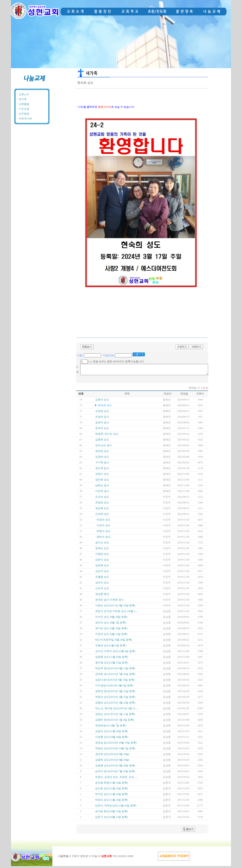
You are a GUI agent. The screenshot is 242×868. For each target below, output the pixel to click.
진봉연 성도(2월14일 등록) (111, 647)
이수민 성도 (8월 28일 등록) (111, 619)
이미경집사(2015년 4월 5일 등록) (114, 687)
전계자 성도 (102, 430)
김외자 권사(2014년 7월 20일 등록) (115, 773)
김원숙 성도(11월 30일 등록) (112, 733)
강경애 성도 (102, 459)
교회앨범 (24, 104)
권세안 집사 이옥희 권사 (109, 602)
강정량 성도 (102, 413)
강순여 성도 (102, 573)
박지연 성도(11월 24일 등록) (111, 796)
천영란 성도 (102, 504)
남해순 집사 (102, 487)
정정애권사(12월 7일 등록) (111, 727)
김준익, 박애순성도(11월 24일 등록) (116, 808)
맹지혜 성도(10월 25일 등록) (112, 665)
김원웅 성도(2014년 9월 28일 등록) (115, 767)
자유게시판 (25, 119)
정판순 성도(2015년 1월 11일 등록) (115, 716)
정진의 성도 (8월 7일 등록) (111, 625)
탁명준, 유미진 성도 (107, 436)
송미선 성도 (102, 545)
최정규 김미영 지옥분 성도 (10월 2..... (117, 613)
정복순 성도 (102, 550)
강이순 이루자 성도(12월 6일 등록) (115, 653)
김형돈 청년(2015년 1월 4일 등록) (115, 722)
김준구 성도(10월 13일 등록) (111, 819)
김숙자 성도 (102, 585)
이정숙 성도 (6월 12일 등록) (111, 636)
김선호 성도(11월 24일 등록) (111, 790)
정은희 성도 (102, 482)
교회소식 (24, 94)
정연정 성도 (102, 453)
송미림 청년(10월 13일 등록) (111, 813)
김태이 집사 (102, 424)
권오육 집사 (102, 470)
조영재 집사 (102, 419)
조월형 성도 (102, 579)
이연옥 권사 (102, 493)
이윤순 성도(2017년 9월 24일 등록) (115, 607)
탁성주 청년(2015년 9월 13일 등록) (115, 670)
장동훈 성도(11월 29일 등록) (112, 659)
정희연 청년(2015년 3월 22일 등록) (115, 693)
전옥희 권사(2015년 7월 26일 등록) (115, 676)
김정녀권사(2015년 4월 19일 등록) (115, 682)
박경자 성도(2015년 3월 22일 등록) (115, 699)
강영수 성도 (102, 476)
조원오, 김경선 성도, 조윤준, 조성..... (116, 779)
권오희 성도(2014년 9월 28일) (112, 756)
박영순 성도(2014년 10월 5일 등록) (115, 750)
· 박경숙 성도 (103, 522)
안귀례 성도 (102, 516)
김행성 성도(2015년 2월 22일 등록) (115, 705)
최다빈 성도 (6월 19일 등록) (111, 630)
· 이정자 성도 (103, 527)
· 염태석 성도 (103, 539)
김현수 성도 (102, 562)
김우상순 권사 (104, 447)
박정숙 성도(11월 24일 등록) (111, 802)
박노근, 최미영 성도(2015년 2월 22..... (117, 710)
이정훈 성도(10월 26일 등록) (112, 739)
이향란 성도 (102, 556)
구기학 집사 (102, 464)
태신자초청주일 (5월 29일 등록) (114, 642)
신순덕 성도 (102, 590)
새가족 (23, 99)
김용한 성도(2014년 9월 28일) (112, 762)
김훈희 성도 (102, 442)
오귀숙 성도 (102, 499)
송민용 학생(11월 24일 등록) (111, 785)
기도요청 (24, 109)
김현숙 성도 (102, 402)
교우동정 (24, 114)
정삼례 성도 (102, 510)
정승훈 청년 (102, 596)
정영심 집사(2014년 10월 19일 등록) (116, 745)
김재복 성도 (102, 567)
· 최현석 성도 (103, 533)
